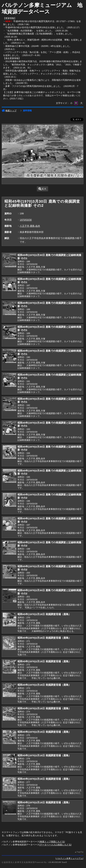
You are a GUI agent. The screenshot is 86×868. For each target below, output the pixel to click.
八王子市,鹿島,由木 (30, 226)
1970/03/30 (26, 220)
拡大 (42, 189)
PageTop (80, 852)
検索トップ (9, 111)
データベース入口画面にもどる (55, 845)
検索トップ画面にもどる (52, 842)
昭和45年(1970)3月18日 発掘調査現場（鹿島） (44, 614)
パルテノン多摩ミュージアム (70, 858)
